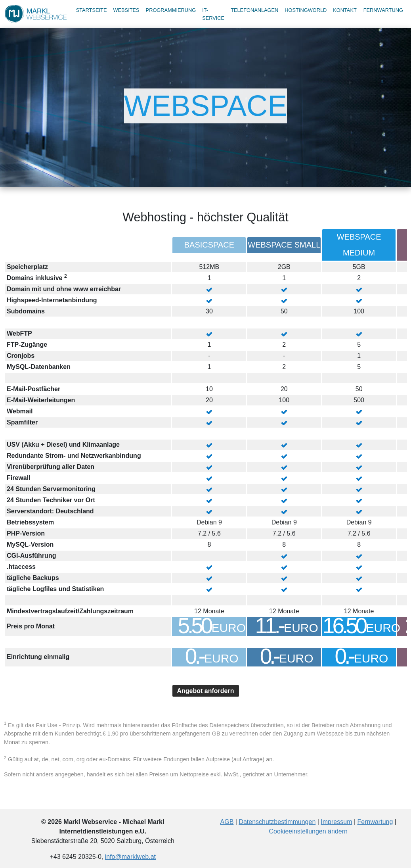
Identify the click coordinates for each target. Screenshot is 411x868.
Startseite (92, 10)
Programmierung (171, 10)
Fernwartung (383, 10)
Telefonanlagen (254, 10)
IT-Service (213, 14)
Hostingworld (306, 10)
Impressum (336, 822)
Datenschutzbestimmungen (277, 822)
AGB (227, 822)
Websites (126, 10)
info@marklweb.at (130, 857)
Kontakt (345, 10)
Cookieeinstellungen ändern (308, 831)
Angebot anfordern (206, 691)
